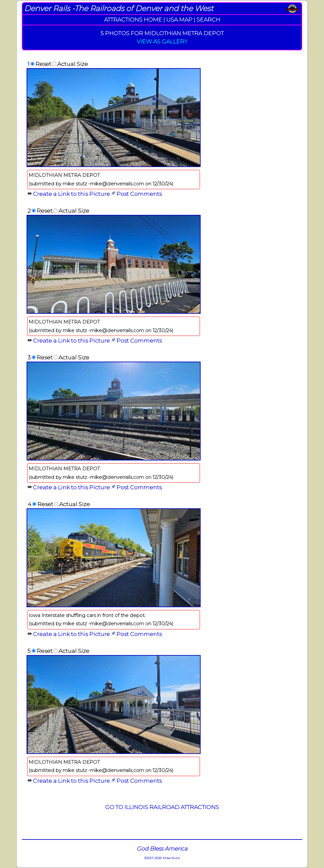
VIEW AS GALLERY (162, 41)
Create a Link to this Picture (71, 194)
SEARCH (208, 19)
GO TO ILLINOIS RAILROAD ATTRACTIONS (162, 807)
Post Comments (139, 194)
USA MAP (179, 19)
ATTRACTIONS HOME (133, 19)
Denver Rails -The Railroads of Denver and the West (119, 8)
